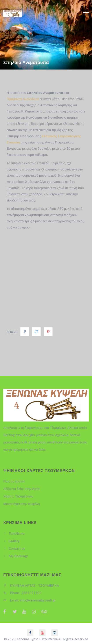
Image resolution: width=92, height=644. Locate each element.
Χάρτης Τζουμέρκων (18, 496)
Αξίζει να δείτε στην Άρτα (21, 489)
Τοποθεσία (17, 533)
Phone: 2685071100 (22, 593)
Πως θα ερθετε (14, 481)
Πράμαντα (14, 99)
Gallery (14, 541)
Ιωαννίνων (31, 99)
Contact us (17, 548)
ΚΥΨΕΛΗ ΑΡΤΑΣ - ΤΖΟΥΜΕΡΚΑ (31, 585)
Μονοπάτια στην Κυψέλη (22, 504)
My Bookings (18, 556)
